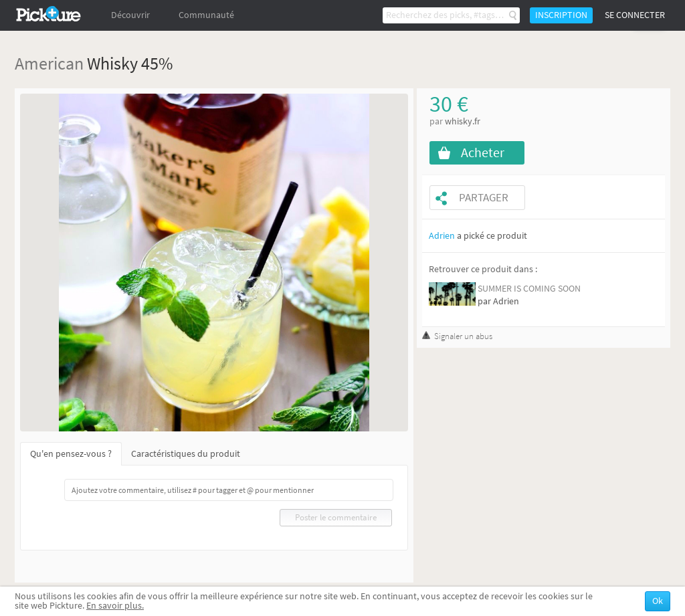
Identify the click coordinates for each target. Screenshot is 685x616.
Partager (484, 198)
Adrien (442, 236)
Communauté (206, 15)
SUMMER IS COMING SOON (529, 289)
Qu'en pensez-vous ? (71, 454)
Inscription (561, 15)
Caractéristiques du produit (186, 454)
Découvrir (130, 15)
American (49, 63)
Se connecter (635, 15)
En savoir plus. (115, 606)
